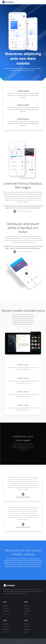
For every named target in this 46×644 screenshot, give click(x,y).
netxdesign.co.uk (26, 641)
